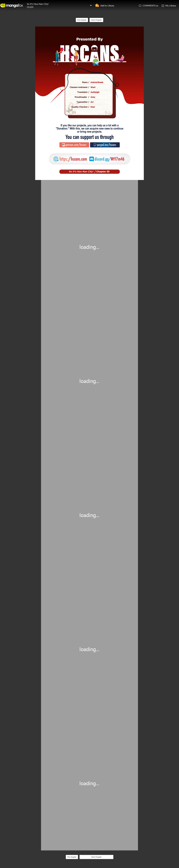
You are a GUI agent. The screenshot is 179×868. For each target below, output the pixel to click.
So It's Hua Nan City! (38, 4)
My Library (171, 6)
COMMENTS (150, 6)
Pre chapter (82, 20)
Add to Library (107, 6)
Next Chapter (96, 20)
